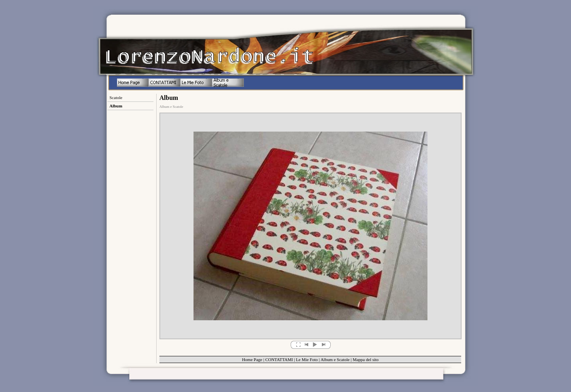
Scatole (116, 98)
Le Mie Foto (307, 359)
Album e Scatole (335, 359)
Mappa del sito (365, 359)
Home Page (252, 359)
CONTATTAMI (279, 359)
